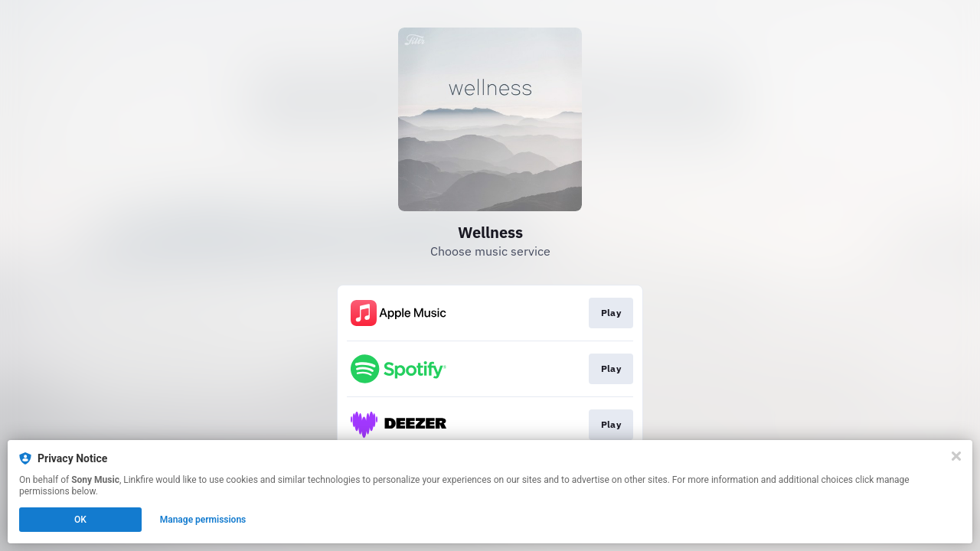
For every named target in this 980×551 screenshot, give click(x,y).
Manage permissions (203, 520)
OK (80, 520)
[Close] (956, 456)
